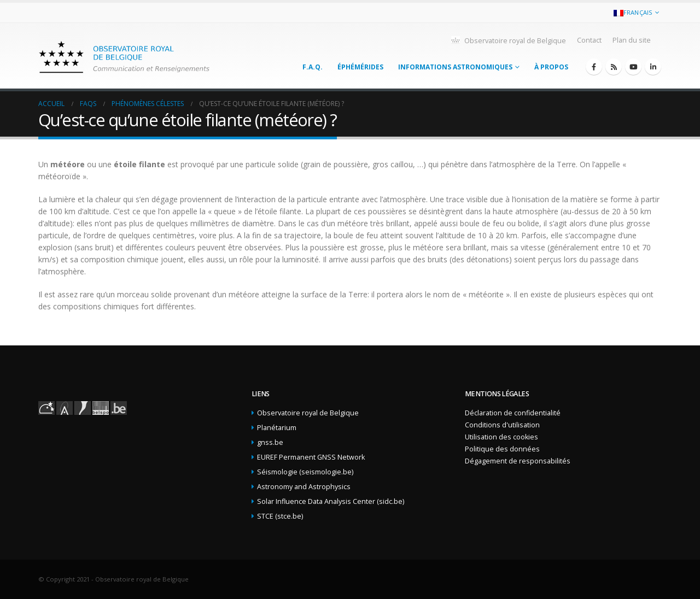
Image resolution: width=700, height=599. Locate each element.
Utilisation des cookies (501, 437)
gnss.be (270, 442)
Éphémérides (360, 67)
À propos (551, 67)
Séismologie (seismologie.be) (305, 472)
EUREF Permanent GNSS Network (311, 457)
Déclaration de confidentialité (513, 413)
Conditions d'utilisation (502, 425)
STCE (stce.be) (280, 516)
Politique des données (502, 449)
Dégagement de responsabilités (518, 461)
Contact (589, 40)
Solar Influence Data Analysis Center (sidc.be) (331, 501)
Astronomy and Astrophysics (304, 487)
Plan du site (632, 40)
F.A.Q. (313, 67)
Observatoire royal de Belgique (508, 40)
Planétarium (277, 428)
